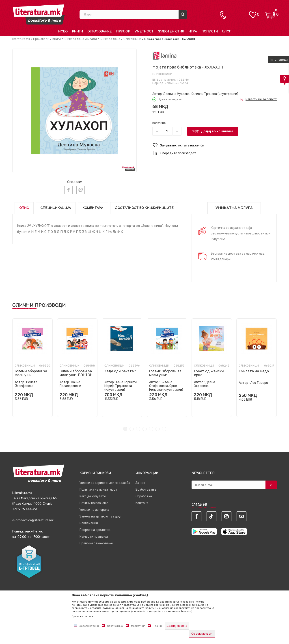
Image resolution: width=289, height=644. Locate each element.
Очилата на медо (254, 371)
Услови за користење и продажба (105, 483)
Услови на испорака (94, 510)
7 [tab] (164, 429)
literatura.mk (21, 39)
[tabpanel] (32, 368)
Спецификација (56, 208)
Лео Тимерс (259, 383)
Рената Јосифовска (26, 384)
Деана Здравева (205, 384)
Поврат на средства (95, 530)
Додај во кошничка (217, 131)
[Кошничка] (271, 12)
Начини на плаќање (94, 503)
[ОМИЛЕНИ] (252, 12)
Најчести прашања (94, 537)
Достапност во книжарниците (144, 208)
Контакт (142, 503)
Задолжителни (89, 626)
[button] (215, 145)
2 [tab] (132, 429)
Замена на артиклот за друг (101, 516)
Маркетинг (138, 626)
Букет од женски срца (209, 373)
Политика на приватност (98, 490)
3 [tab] (138, 429)
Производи (41, 39)
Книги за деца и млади (80, 39)
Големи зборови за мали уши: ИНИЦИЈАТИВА (31, 375)
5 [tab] (151, 429)
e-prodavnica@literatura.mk (33, 520)
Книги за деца (110, 39)
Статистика (115, 626)
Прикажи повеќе (82, 616)
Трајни (157, 626)
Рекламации (89, 523)
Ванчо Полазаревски (70, 384)
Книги (57, 39)
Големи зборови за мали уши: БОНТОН (76, 373)
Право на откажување (96, 543)
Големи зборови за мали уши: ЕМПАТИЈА (165, 375)
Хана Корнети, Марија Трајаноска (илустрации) (121, 386)
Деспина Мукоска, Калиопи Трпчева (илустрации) (201, 94)
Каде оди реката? (120, 371)
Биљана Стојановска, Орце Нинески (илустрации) (166, 386)
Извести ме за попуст (261, 99)
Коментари (93, 208)
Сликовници (132, 39)
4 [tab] (145, 429)
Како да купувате (93, 496)
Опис (24, 208)
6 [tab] (158, 429)
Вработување (146, 490)
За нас (140, 483)
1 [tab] (125, 429)
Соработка (144, 496)
